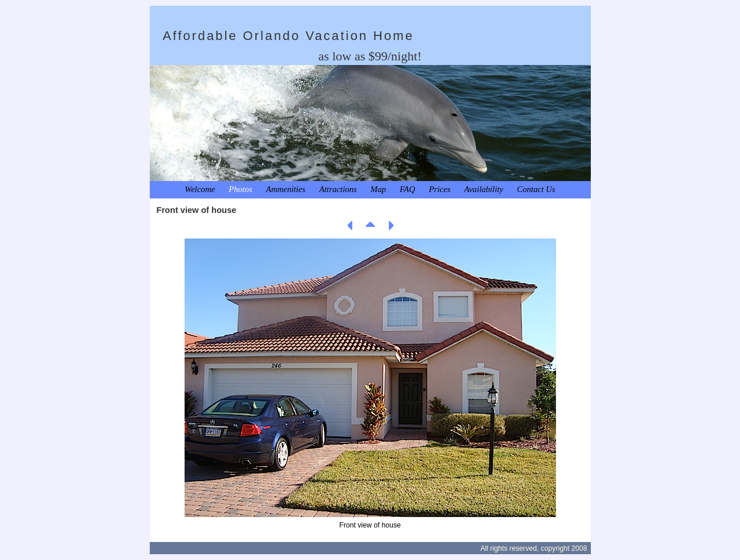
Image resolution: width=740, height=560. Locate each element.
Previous (350, 226)
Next (391, 226)
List (370, 226)
